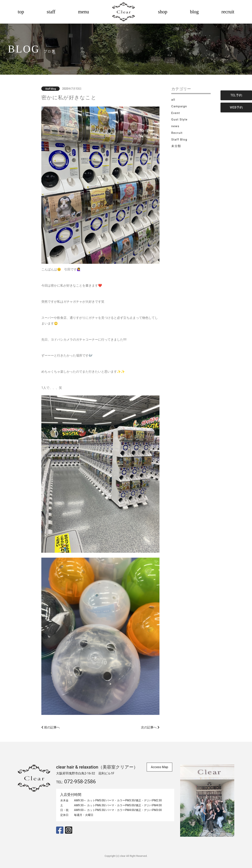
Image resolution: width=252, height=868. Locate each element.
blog (194, 12)
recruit (228, 12)
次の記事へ (150, 727)
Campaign (179, 106)
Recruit (177, 133)
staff (51, 12)
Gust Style (179, 120)
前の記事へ (51, 727)
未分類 (176, 146)
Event (176, 113)
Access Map (159, 767)
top (21, 12)
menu (83, 12)
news (175, 126)
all (173, 100)
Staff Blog (179, 140)
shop (163, 12)
